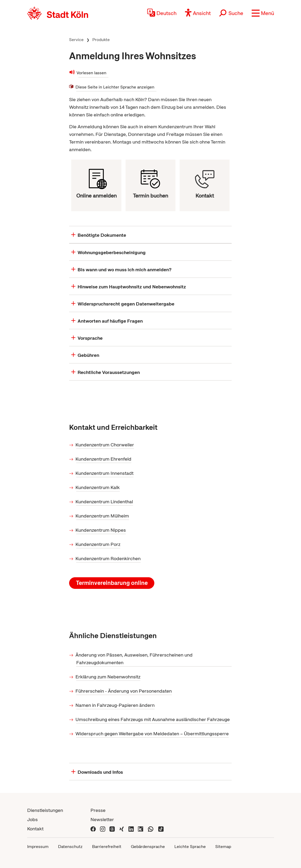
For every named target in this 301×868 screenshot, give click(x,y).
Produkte (101, 40)
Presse (98, 810)
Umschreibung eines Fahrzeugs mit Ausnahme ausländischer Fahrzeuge (153, 719)
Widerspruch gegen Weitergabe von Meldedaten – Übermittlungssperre (152, 734)
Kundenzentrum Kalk (98, 487)
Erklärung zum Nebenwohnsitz (108, 677)
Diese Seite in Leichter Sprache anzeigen (115, 87)
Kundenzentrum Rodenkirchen (108, 558)
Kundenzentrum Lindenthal (105, 502)
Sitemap (223, 847)
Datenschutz (70, 847)
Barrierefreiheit (107, 847)
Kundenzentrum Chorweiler (105, 445)
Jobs (32, 819)
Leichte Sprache (190, 847)
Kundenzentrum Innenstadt (105, 473)
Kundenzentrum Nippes (101, 530)
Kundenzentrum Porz (98, 544)
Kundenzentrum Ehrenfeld (104, 459)
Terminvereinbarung (112, 583)
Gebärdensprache (148, 847)
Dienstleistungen (45, 810)
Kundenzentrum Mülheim (103, 516)
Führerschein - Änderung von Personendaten (124, 691)
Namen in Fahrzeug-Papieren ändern (115, 705)
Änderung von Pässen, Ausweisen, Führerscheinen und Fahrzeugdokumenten (134, 659)
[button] (263, 13)
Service (76, 40)
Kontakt (35, 829)
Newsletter (102, 819)
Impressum (38, 847)
